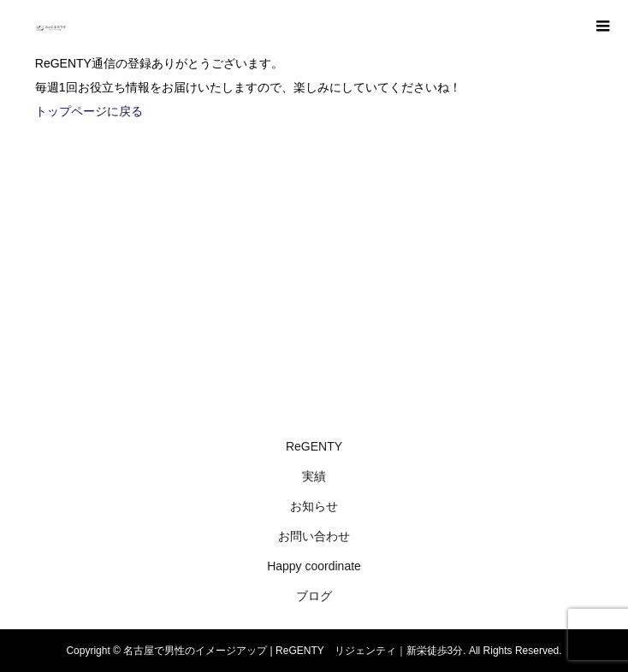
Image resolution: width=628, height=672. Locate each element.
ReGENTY (314, 446)
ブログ (314, 596)
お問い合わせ (314, 536)
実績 (314, 476)
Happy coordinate (314, 566)
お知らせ (314, 506)
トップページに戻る (89, 111)
